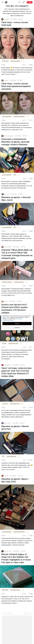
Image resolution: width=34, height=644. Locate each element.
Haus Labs (5, 590)
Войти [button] (30, 2)
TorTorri (6, 194)
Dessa (6, 301)
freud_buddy (8, 247)
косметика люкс (19, 282)
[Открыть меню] (2, 2)
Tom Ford (5, 404)
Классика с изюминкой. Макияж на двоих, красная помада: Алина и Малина (15, 142)
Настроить (17, 328)
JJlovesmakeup (9, 136)
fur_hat (6, 476)
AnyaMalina (7, 365)
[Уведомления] (23, 2)
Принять (17, 324)
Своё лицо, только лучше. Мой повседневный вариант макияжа (16, 86)
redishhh (6, 19)
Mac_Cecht (7, 423)
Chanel (4, 343)
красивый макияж (19, 116)
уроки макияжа (15, 61)
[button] (19, 2)
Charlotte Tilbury (7, 282)
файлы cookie (6, 317)
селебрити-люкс (15, 590)
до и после (5, 61)
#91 (15, 175)
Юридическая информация (17, 630)
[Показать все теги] (23, 61)
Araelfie (6, 80)
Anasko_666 (8, 551)
